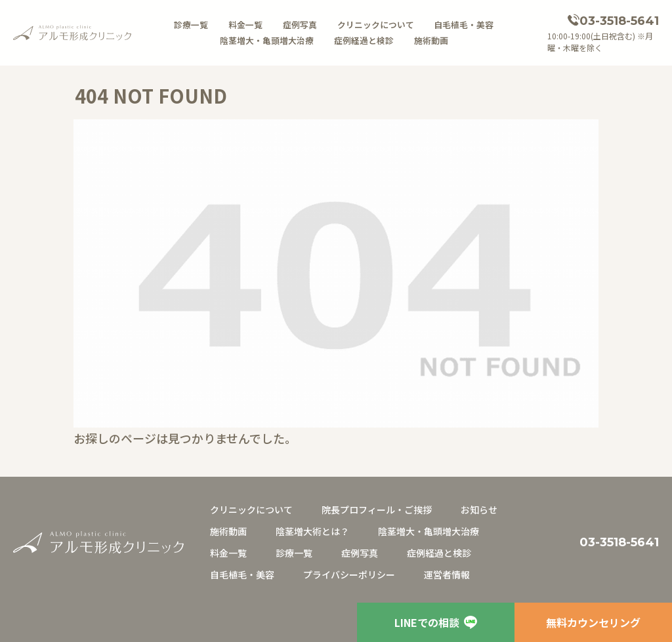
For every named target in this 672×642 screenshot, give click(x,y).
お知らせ (479, 510)
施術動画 (431, 40)
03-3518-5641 (619, 21)
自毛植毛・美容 (464, 25)
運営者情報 (447, 574)
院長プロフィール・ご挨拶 (377, 510)
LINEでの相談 (436, 622)
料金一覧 (245, 25)
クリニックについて (376, 25)
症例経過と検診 (364, 40)
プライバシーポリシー (349, 574)
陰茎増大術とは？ (312, 531)
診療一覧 (191, 25)
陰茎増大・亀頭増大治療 (267, 40)
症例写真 (300, 25)
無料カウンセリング (593, 622)
